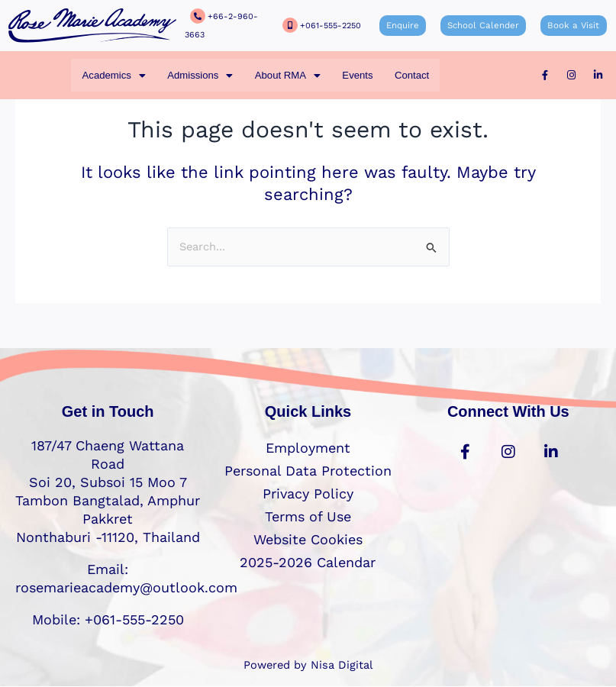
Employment (308, 448)
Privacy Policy (308, 493)
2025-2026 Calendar (308, 562)
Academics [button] (113, 75)
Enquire (406, 26)
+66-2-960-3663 (239, 26)
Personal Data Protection (308, 471)
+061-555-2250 (328, 26)
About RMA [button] (287, 75)
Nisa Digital (342, 665)
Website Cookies (308, 539)
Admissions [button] (199, 75)
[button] (113, 75)
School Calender (484, 26)
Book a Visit (571, 26)
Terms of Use (308, 516)
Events (358, 75)
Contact (413, 75)
